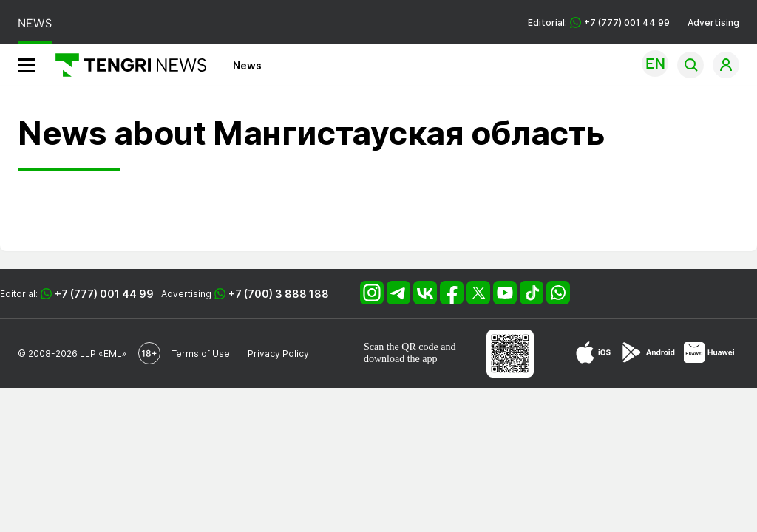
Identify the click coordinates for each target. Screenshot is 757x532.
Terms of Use (201, 354)
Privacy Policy (278, 354)
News (247, 65)
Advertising (713, 23)
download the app (401, 359)
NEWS (35, 23)
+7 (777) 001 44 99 (104, 294)
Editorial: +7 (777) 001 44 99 (599, 23)
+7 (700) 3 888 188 (279, 294)
